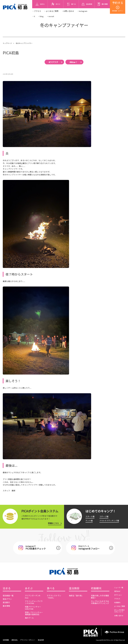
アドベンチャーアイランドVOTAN (34, 602)
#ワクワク (53, 62)
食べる (51, 588)
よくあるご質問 (120, 606)
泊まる (7, 588)
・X (34, 16)
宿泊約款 (41, 640)
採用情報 (6, 640)
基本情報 (6, 606)
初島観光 (96, 588)
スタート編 (90, 516)
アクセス (117, 599)
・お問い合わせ (68, 11)
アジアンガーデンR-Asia (33, 597)
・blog (41, 16)
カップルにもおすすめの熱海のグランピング (100, 602)
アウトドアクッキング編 (109, 521)
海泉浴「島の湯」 (76, 596)
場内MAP (117, 591)
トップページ (7, 43)
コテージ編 (104, 516)
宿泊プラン (7, 599)
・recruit (50, 16)
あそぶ (29, 588)
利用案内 (117, 602)
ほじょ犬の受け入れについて (120, 611)
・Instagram (82, 11)
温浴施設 (74, 588)
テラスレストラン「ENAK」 (54, 597)
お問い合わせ (119, 616)
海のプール (29, 618)
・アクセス (37, 11)
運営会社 (14, 640)
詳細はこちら (53, 523)
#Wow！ (74, 62)
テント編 (89, 521)
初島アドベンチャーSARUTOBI (33, 608)
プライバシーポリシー (28, 640)
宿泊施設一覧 (8, 596)
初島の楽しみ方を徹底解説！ (100, 597)
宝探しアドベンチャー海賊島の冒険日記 (34, 613)
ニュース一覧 (119, 587)
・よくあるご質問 (51, 11)
